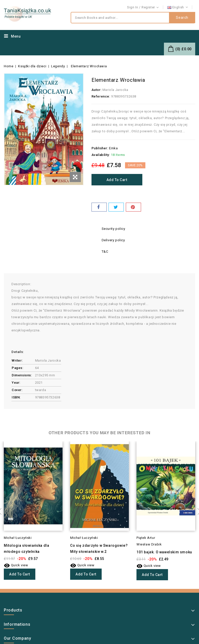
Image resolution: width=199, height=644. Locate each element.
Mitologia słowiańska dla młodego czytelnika (26, 549)
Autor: (97, 90)
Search (182, 18)
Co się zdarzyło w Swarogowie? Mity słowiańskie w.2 (99, 549)
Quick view (16, 565)
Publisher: (100, 148)
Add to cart (117, 180)
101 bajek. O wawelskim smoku (164, 552)
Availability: (101, 155)
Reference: (101, 96)
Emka (113, 148)
